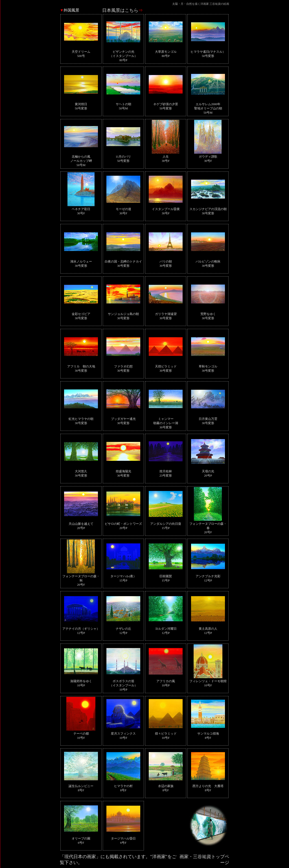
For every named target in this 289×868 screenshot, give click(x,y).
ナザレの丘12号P (123, 629)
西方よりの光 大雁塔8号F (208, 786)
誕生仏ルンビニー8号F (81, 786)
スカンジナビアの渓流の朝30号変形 (208, 209)
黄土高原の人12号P (208, 629)
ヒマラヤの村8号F (123, 786)
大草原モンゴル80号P (166, 52)
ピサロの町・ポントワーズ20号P (123, 524)
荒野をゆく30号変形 (208, 314)
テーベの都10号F (81, 734)
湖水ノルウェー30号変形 (81, 262)
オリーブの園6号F (81, 839)
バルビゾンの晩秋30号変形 (208, 262)
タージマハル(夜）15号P (123, 576)
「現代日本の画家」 (80, 857)
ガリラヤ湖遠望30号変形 (166, 314)
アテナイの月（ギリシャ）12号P (81, 629)
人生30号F (166, 157)
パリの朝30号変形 (166, 262)
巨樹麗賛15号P (166, 576)
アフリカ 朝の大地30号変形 (81, 366)
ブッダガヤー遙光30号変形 (123, 419)
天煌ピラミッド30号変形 (166, 366)
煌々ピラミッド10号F (166, 734)
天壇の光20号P (208, 471)
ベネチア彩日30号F (81, 209)
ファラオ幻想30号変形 (123, 366)
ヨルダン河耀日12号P (166, 629)
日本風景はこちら (120, 10)
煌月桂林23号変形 (166, 471)
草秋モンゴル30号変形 (208, 366)
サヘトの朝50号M (123, 104)
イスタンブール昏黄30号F (166, 209)
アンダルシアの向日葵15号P (166, 524)
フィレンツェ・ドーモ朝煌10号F (208, 681)
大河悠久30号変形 (81, 471)
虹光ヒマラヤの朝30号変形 (81, 419)
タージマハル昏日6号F (123, 839)
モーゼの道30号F (123, 209)
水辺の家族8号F (166, 786)
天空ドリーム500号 (81, 52)
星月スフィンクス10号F (123, 734)
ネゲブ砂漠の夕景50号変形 (166, 104)
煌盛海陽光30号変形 (123, 471)
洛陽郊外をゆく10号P (81, 681)
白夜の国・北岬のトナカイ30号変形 (123, 262)
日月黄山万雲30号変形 (208, 419)
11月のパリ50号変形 (123, 157)
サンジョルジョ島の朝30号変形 (123, 314)
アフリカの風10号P (166, 681)
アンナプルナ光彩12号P (208, 576)
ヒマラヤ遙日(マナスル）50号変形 (208, 52)
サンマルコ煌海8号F (208, 734)
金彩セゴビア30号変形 (81, 314)
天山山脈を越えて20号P (81, 524)
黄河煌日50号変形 (81, 104)
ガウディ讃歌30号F (208, 157)
